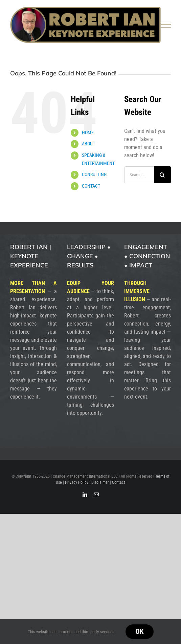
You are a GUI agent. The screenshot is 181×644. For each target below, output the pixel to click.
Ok (140, 631)
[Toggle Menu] (166, 25)
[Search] (162, 175)
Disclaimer (100, 482)
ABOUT (88, 144)
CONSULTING (94, 174)
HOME (88, 133)
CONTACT (91, 186)
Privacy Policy (77, 482)
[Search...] (139, 175)
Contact (119, 482)
